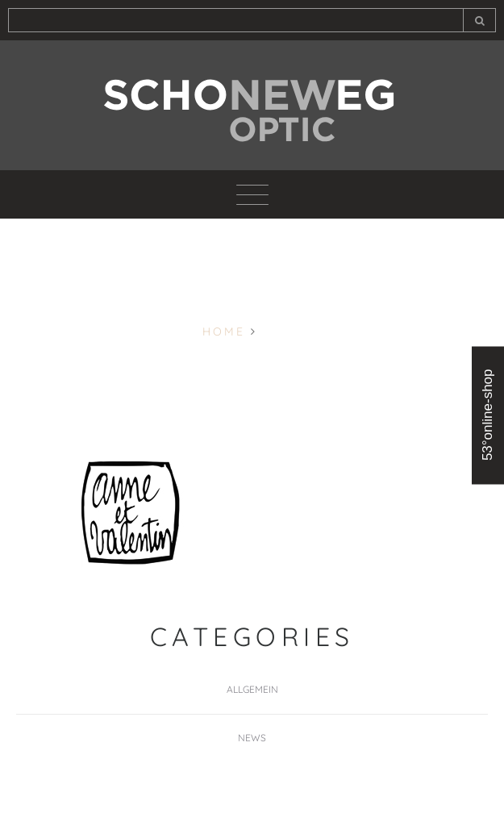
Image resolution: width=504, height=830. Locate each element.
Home (224, 332)
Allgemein (252, 689)
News (252, 738)
